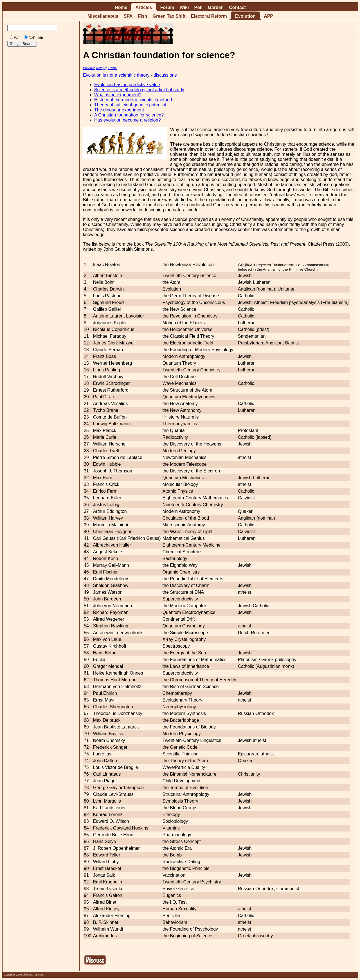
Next (99, 68)
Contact (237, 7)
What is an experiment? (118, 95)
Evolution (245, 16)
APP (268, 16)
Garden (216, 7)
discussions (165, 75)
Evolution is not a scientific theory (116, 75)
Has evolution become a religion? (128, 120)
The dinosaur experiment (119, 110)
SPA (128, 16)
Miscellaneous (103, 16)
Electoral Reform (209, 16)
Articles (144, 7)
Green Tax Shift (169, 16)
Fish (142, 16)
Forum (167, 7)
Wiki (184, 7)
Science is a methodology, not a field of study (139, 90)
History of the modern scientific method (133, 100)
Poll (198, 7)
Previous (89, 68)
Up (105, 68)
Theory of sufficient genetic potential (130, 105)
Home (121, 7)
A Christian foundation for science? (129, 115)
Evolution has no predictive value (127, 85)
